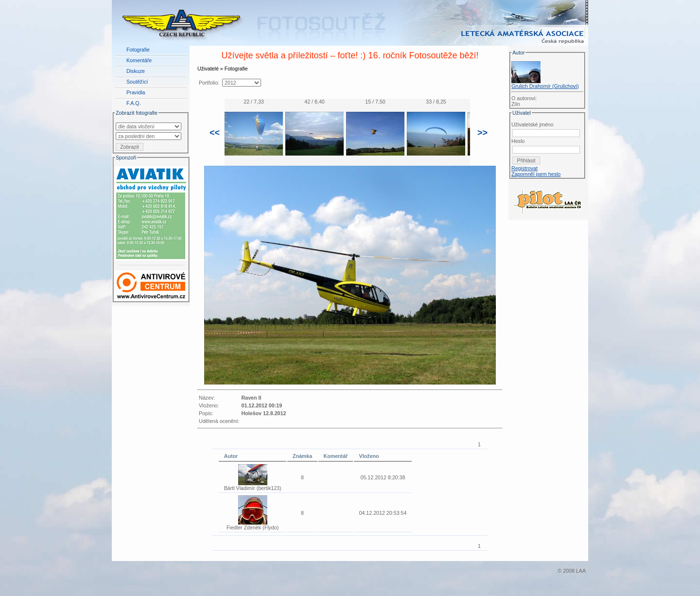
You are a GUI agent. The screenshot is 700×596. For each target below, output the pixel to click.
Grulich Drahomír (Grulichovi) (545, 86)
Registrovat (525, 168)
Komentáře (139, 60)
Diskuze (136, 71)
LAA (581, 571)
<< (215, 133)
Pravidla (136, 92)
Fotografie (138, 50)
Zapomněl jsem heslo (536, 174)
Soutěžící (137, 82)
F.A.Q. (134, 103)
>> (482, 133)
